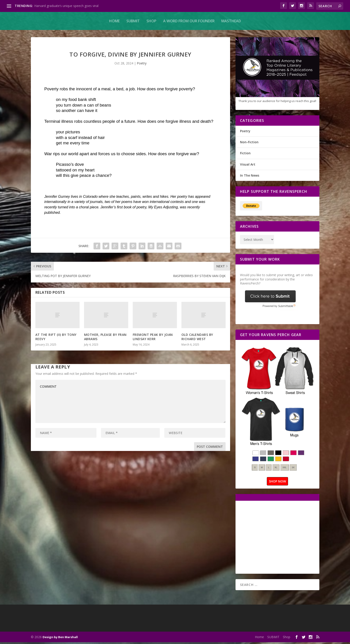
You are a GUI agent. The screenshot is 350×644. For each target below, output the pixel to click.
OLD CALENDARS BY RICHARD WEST (197, 338)
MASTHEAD (231, 21)
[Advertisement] (278, 539)
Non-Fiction (249, 144)
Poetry (142, 65)
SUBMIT (133, 21)
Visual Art (248, 166)
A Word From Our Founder (189, 21)
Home (114, 21)
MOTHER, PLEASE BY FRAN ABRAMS (105, 338)
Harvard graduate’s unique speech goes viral (66, 6)
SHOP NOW (277, 483)
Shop (151, 21)
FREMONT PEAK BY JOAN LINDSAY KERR (153, 338)
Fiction (245, 155)
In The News (250, 177)
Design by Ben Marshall (60, 639)
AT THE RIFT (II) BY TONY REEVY (56, 338)
